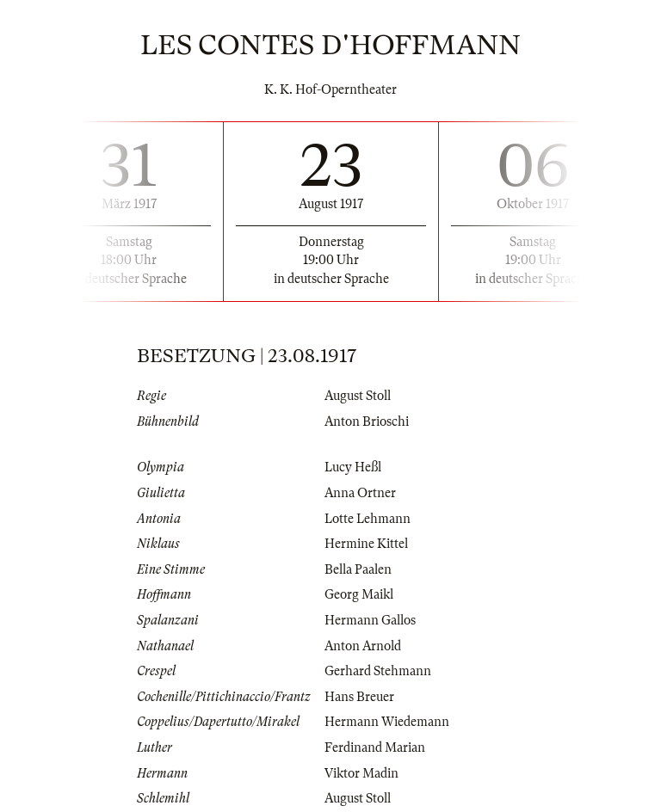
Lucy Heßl (353, 467)
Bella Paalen (358, 569)
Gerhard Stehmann (378, 671)
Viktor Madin (361, 773)
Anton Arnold (363, 646)
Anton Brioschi (367, 421)
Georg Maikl (359, 594)
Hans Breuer (359, 697)
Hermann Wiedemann (387, 722)
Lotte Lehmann (368, 519)
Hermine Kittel (366, 544)
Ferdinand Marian (375, 747)
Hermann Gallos (370, 620)
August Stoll (358, 396)
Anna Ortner (360, 493)
